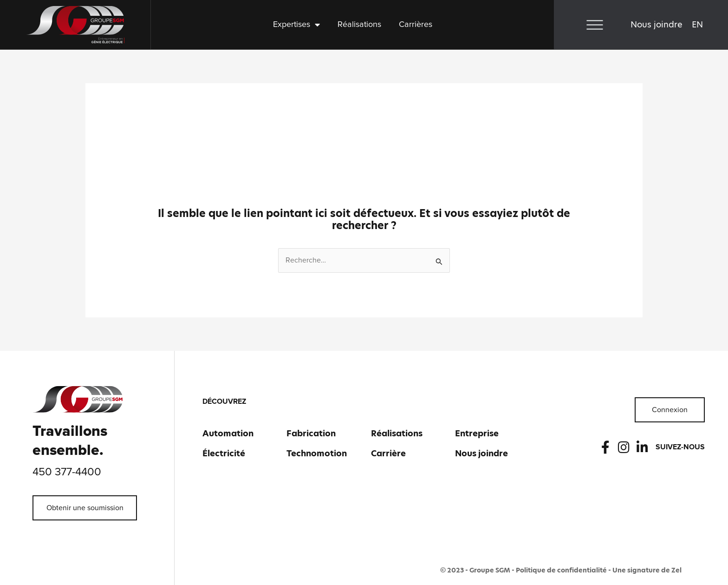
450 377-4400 (67, 472)
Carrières (416, 25)
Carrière (388, 453)
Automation (228, 433)
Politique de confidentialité (561, 570)
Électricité (224, 453)
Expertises (296, 25)
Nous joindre (656, 24)
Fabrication (311, 433)
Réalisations (359, 25)
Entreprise (477, 433)
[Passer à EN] (697, 25)
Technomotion (317, 453)
